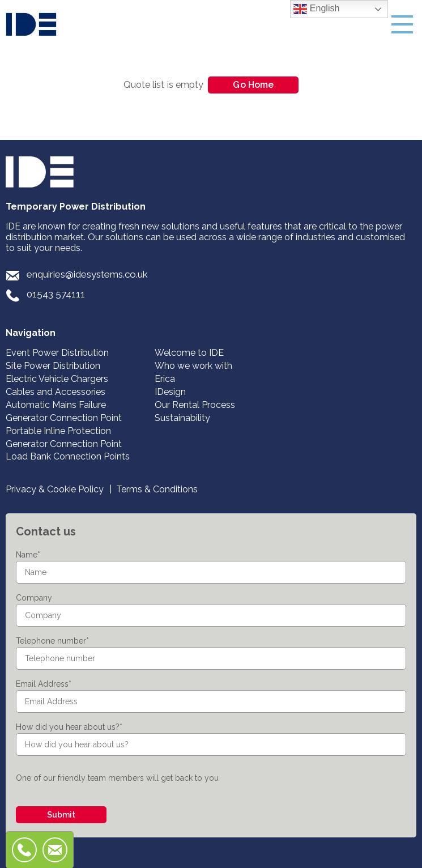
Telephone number (52, 641)
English (316, 9)
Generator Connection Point (64, 418)
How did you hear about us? (69, 727)
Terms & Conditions (157, 489)
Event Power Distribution (57, 353)
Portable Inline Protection (58, 431)
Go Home (253, 85)
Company (34, 598)
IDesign (170, 392)
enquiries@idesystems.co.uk (87, 274)
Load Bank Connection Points (68, 456)
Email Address (44, 684)
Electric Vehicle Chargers (57, 379)
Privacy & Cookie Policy (55, 489)
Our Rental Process (195, 405)
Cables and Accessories (56, 392)
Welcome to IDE (189, 353)
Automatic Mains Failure (56, 405)
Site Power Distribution (53, 366)
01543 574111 (56, 294)
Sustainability (182, 418)
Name (28, 555)
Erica (165, 379)
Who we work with (193, 366)
